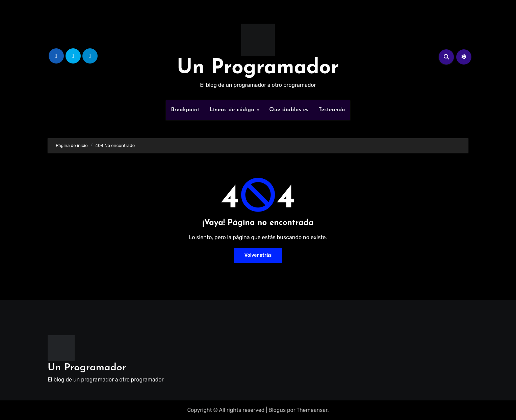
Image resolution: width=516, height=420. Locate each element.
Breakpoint (185, 110)
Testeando (332, 110)
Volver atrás (258, 255)
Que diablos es (289, 110)
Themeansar (312, 410)
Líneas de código (233, 110)
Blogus (277, 410)
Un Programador (258, 68)
